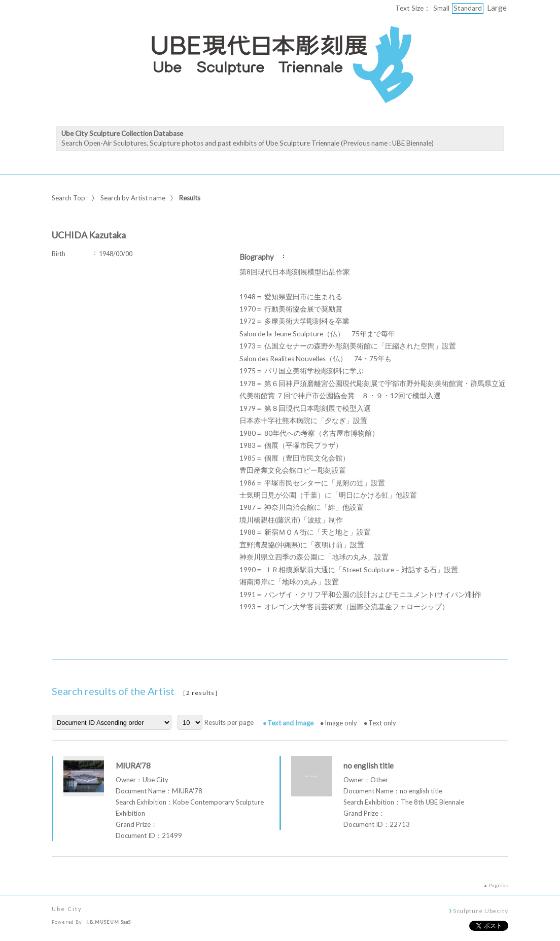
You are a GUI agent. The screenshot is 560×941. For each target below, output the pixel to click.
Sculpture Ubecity (481, 911)
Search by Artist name (133, 198)
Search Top (68, 198)
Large (497, 8)
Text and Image (290, 723)
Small (441, 8)
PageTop (499, 885)
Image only (341, 723)
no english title (369, 765)
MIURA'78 (133, 765)
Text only (382, 723)
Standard (468, 8)
